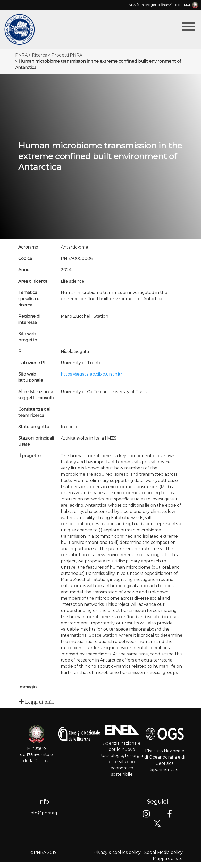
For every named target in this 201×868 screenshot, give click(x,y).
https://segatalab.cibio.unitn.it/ (91, 374)
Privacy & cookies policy (117, 852)
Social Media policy (164, 852)
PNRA (21, 55)
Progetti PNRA (67, 55)
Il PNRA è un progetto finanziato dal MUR (161, 5)
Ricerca (40, 55)
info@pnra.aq (43, 813)
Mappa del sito (168, 859)
